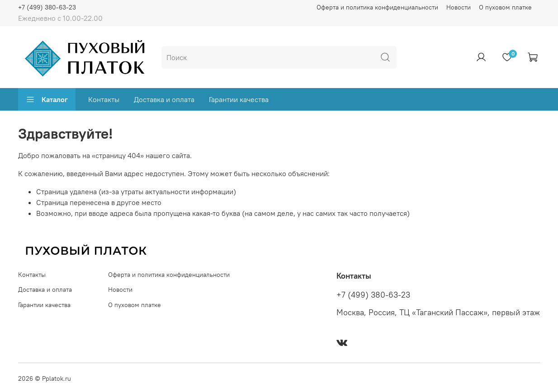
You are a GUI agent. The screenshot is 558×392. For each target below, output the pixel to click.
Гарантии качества (239, 99)
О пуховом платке (505, 7)
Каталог (47, 99)
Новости (459, 7)
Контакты (104, 99)
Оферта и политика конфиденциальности (377, 7)
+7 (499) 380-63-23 (47, 7)
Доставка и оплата (164, 99)
